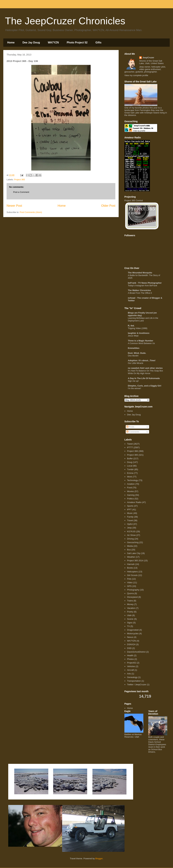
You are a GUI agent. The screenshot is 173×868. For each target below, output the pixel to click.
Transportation (134, 681)
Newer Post (14, 206)
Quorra (130, 593)
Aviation (131, 484)
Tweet (130, 444)
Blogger (99, 859)
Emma (130, 473)
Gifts (98, 43)
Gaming (131, 495)
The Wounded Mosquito (140, 273)
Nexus (130, 637)
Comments (133, 432)
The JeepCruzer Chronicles (65, 21)
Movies (130, 491)
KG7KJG (131, 531)
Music (130, 513)
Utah (129, 615)
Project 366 (132, 451)
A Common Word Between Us (141, 343)
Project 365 (20, 180)
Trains (130, 601)
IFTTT (130, 447)
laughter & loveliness (139, 333)
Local (130, 466)
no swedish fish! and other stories (145, 368)
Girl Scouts (132, 575)
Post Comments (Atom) (31, 212)
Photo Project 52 (77, 43)
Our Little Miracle (136, 363)
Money (130, 604)
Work (130, 477)
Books (130, 568)
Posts (130, 427)
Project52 (132, 663)
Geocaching (133, 542)
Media (130, 546)
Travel (130, 520)
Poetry (130, 612)
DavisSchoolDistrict (136, 652)
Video (130, 582)
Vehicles (131, 666)
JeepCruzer (148, 58)
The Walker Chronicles (139, 290)
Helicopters (132, 572)
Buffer (130, 459)
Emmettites (134, 348)
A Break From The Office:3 (140, 293)
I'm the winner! (134, 388)
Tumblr (130, 469)
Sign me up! (133, 381)
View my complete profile (136, 75)
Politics (130, 499)
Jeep (129, 528)
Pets (129, 579)
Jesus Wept (133, 336)
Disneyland (132, 597)
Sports (130, 506)
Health (130, 655)
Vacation (131, 608)
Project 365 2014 (135, 561)
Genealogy (132, 677)
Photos (130, 659)
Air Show (131, 535)
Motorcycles (133, 634)
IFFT (129, 510)
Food (130, 488)
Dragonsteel (133, 630)
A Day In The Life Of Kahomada (144, 378)
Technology (132, 480)
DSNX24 (131, 644)
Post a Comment (21, 192)
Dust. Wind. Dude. (137, 353)
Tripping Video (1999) (138, 328)
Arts (129, 674)
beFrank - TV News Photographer (145, 283)
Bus (129, 550)
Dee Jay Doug (31, 43)
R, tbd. (131, 326)
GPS (129, 586)
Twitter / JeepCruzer (137, 685)
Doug (130, 462)
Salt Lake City (134, 553)
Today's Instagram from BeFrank (143, 286)
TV (128, 626)
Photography (133, 590)
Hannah (131, 564)
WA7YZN (53, 43)
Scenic (130, 619)
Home (11, 43)
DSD (129, 648)
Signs (130, 623)
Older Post (108, 206)
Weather (131, 557)
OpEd (130, 524)
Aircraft (130, 670)
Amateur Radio (134, 502)
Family (130, 517)
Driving (130, 539)
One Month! (133, 356)
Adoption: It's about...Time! (142, 360)
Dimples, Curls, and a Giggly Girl (144, 386)
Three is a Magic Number (141, 341)
